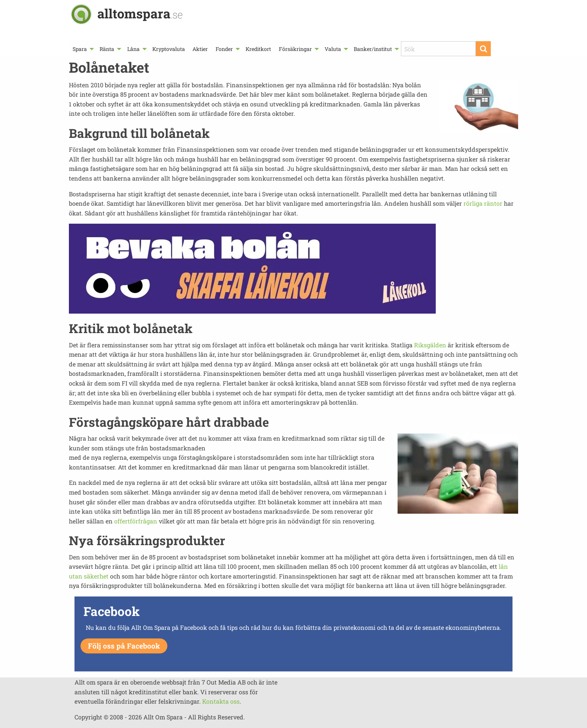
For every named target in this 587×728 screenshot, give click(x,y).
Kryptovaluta (169, 49)
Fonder (224, 49)
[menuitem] (82, 49)
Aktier (200, 49)
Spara (80, 49)
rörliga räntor (483, 203)
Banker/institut (373, 49)
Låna (133, 49)
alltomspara (140, 13)
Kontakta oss (221, 701)
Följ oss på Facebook (124, 646)
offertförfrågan (136, 521)
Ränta (107, 49)
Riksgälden (430, 345)
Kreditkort (258, 49)
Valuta (333, 49)
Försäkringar (295, 49)
